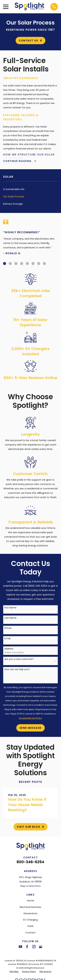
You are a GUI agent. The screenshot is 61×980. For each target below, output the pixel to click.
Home (30, 900)
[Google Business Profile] (41, 947)
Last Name (10, 618)
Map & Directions (30, 886)
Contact (30, 932)
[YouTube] (20, 947)
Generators (30, 913)
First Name (10, 608)
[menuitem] (30, 189)
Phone (8, 628)
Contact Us (30, 41)
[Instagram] (34, 947)
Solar (30, 926)
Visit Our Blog (30, 827)
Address (9, 649)
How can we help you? (17, 669)
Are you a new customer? (19, 659)
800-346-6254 (30, 862)
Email (7, 639)
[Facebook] (27, 947)
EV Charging (30, 920)
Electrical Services (30, 907)
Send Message (30, 728)
